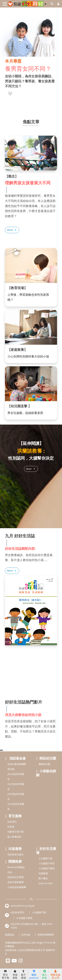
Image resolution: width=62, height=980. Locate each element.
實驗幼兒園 (44, 764)
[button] (45, 3)
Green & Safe (46, 883)
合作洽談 (26, 935)
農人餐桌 (43, 878)
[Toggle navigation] (5, 4)
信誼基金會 (18, 758)
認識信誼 (10, 935)
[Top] (1, 750)
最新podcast (34, 975)
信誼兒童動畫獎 (16, 882)
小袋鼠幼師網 (46, 773)
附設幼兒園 (48, 758)
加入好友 (44, 975)
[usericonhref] (57, 4)
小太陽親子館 (45, 858)
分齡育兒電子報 (16, 832)
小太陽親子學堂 (47, 863)
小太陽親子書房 (47, 868)
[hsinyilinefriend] (8, 961)
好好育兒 (12, 822)
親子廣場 (23, 975)
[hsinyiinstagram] (21, 961)
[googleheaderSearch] (52, 4)
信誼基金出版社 (16, 854)
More (12, 230)
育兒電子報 (5, 975)
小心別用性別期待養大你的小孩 (28, 356)
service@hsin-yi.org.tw (23, 906)
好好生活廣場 (46, 851)
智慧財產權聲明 (46, 935)
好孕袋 (11, 827)
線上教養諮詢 (14, 837)
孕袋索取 (15, 975)
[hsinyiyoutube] (14, 961)
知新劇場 (43, 873)
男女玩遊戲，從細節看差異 (25, 413)
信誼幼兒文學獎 (16, 877)
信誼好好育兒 (18, 913)
